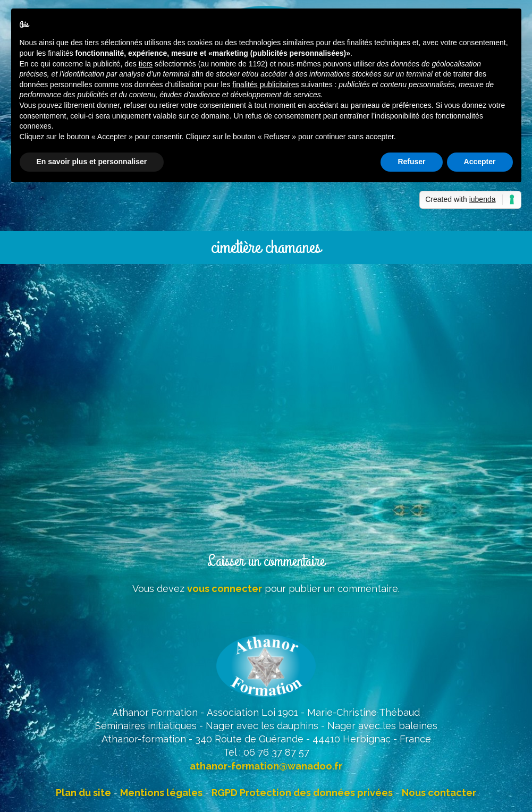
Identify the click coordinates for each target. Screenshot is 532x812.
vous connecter (225, 589)
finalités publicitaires (265, 84)
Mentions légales (161, 793)
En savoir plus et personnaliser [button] (92, 162)
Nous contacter (439, 793)
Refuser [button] (411, 162)
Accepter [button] (480, 162)
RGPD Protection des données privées (302, 793)
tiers (146, 64)
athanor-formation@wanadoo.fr (266, 766)
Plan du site (83, 793)
